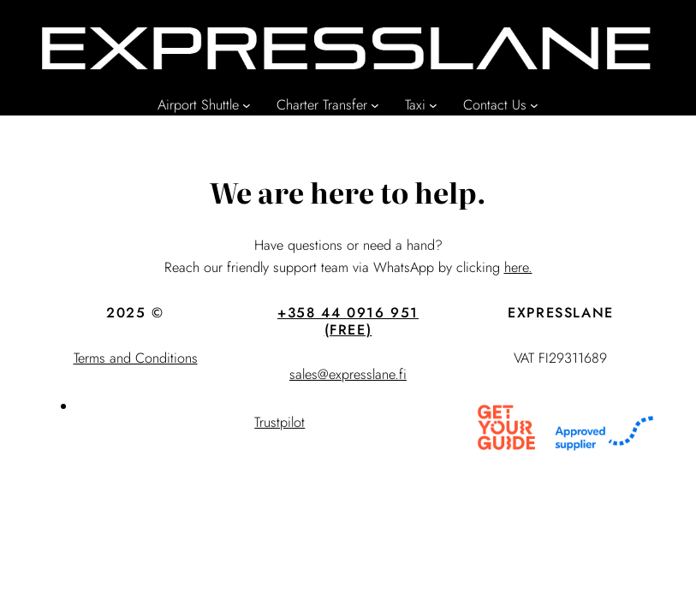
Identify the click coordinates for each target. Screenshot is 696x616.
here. (518, 267)
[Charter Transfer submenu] (375, 105)
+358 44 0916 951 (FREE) (348, 321)
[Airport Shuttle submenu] (247, 105)
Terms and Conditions (136, 358)
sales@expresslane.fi (348, 374)
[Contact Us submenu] (534, 105)
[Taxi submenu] (433, 105)
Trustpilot (280, 422)
